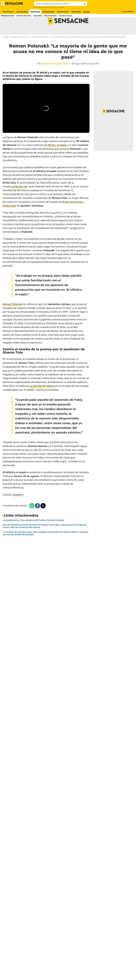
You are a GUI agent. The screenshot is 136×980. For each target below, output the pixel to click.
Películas (14, 47)
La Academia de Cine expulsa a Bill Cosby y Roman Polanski (33, 531)
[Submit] (85, 4)
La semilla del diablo (42, 396)
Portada (6, 47)
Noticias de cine (25, 47)
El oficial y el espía (55, 156)
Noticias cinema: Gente (41, 47)
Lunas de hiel (19, 197)
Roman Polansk (12, 315)
